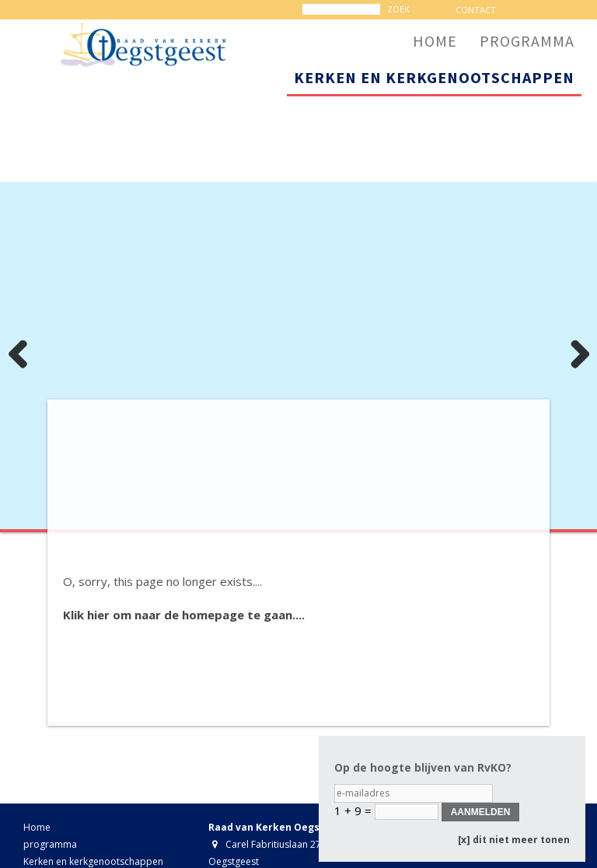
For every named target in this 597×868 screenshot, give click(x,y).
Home (37, 827)
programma (50, 844)
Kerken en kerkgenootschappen (93, 861)
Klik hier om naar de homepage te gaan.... (184, 615)
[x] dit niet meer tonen (514, 840)
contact (476, 10)
